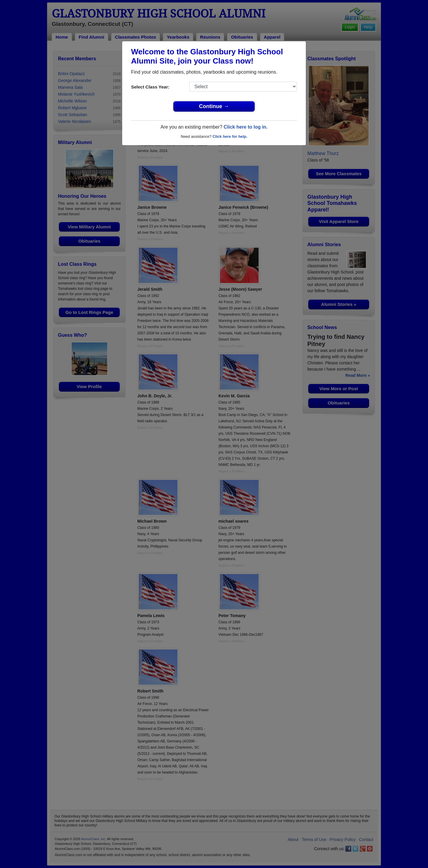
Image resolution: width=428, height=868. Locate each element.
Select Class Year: (150, 87)
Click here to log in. (246, 127)
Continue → (214, 106)
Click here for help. (230, 136)
